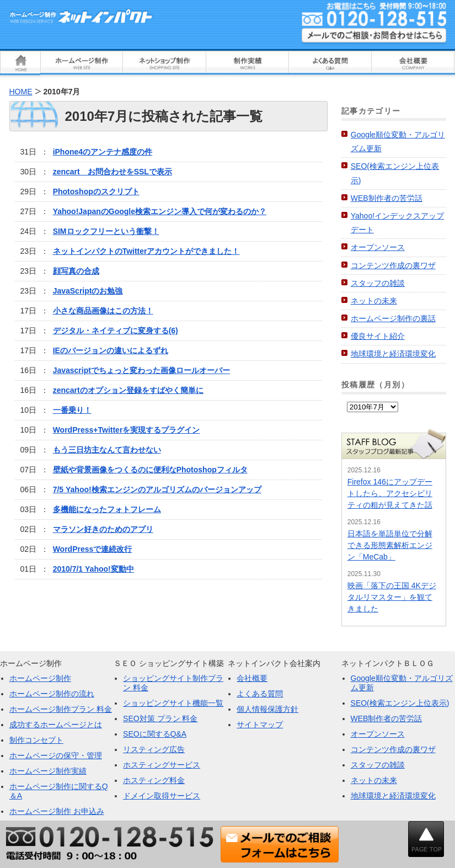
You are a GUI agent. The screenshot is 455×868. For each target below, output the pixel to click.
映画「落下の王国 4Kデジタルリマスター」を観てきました (392, 597)
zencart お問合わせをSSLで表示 (113, 172)
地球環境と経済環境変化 (393, 354)
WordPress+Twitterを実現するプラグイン (127, 430)
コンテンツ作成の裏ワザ (393, 265)
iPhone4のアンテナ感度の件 (103, 152)
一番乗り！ (72, 410)
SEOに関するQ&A (155, 734)
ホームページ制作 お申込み (57, 811)
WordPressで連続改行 (93, 549)
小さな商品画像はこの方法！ (103, 311)
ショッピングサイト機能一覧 (173, 703)
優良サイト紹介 (378, 336)
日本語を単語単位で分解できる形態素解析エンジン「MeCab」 (390, 545)
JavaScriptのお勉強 (88, 291)
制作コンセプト (36, 740)
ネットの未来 (374, 301)
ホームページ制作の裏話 (393, 318)
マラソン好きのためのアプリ (103, 529)
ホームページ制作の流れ (52, 694)
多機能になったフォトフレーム (107, 509)
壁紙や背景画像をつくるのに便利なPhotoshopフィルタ (150, 470)
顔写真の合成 (76, 271)
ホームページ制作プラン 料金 (61, 709)
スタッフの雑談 (378, 283)
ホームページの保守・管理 (56, 755)
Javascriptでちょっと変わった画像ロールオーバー (141, 370)
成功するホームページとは (56, 725)
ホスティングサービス (162, 765)
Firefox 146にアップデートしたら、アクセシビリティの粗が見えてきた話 (390, 493)
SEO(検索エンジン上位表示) (400, 703)
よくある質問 (260, 694)
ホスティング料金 (154, 780)
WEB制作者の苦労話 (387, 198)
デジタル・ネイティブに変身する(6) (116, 331)
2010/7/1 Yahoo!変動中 (93, 569)
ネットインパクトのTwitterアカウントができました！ (146, 251)
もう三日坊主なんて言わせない (107, 450)
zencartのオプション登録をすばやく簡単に (128, 390)
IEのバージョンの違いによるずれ (111, 350)
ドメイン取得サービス (162, 796)
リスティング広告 (154, 749)
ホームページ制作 (40, 678)
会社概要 (252, 678)
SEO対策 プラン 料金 (160, 718)
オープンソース (378, 247)
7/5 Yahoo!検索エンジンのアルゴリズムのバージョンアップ (157, 489)
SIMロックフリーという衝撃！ (106, 231)
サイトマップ (260, 725)
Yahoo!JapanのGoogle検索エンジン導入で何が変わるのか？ (160, 211)
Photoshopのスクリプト (96, 191)
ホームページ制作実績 (48, 771)
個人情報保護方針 (267, 709)
